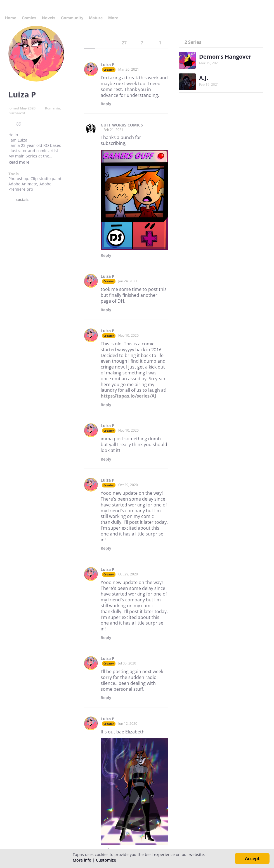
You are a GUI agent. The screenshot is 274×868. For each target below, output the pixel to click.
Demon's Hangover (225, 57)
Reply (106, 104)
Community (72, 18)
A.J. (204, 78)
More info (82, 860)
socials (22, 200)
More (115, 18)
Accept (252, 859)
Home (11, 18)
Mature (96, 18)
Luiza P (108, 65)
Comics (29, 18)
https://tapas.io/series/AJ (128, 396)
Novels (49, 18)
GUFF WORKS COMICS (122, 125)
